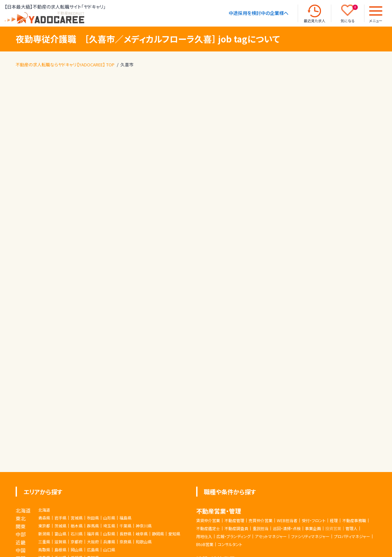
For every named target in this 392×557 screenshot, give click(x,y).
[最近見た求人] (314, 11)
